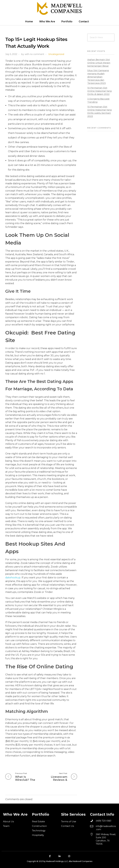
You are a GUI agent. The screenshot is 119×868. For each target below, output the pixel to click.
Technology (39, 830)
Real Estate (38, 821)
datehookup (13, 578)
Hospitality (38, 835)
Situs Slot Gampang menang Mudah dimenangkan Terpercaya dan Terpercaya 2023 (98, 77)
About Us (8, 821)
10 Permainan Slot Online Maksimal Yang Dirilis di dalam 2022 (99, 91)
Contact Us (67, 826)
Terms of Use (69, 821)
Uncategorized (56, 54)
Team (6, 826)
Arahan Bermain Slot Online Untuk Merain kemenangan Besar (99, 63)
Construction (39, 826)
